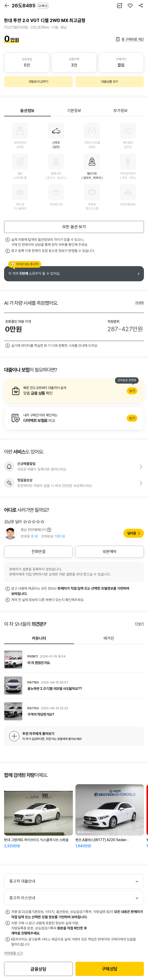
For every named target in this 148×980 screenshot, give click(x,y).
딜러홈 (132, 533)
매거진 (109, 638)
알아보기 (74, 391)
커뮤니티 (39, 638)
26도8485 (30, 6)
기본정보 (74, 111)
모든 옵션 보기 (74, 227)
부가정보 (121, 111)
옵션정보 (27, 111)
